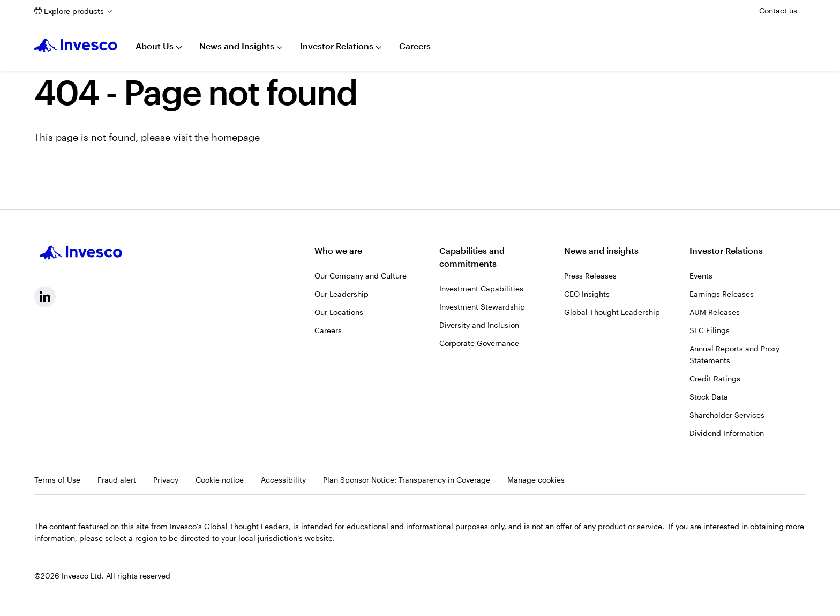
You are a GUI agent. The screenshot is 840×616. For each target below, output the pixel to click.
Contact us (778, 10)
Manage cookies (536, 480)
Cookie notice (220, 480)
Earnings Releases (722, 294)
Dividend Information (727, 433)
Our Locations (339, 312)
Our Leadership (342, 294)
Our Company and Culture (361, 276)
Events (701, 276)
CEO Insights (587, 294)
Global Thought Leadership (612, 312)
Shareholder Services (727, 415)
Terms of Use (57, 480)
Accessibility (283, 480)
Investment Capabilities (481, 288)
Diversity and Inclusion (479, 325)
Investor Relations (337, 46)
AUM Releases (715, 312)
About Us (155, 46)
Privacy (166, 480)
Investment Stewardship (482, 307)
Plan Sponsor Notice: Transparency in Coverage (407, 480)
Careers (415, 46)
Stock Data (709, 397)
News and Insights (237, 46)
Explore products (74, 11)
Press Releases (590, 276)
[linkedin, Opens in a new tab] (45, 297)
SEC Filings (710, 330)
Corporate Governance (479, 343)
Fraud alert (117, 480)
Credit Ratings (715, 378)
